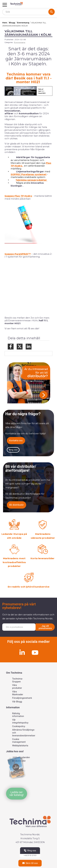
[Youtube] (35, 653)
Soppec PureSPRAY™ (18, 254)
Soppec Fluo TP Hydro (18, 196)
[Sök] (28, 12)
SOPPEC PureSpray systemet (28, 174)
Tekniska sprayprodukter (31, 180)
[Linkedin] (22, 653)
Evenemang (20, 42)
